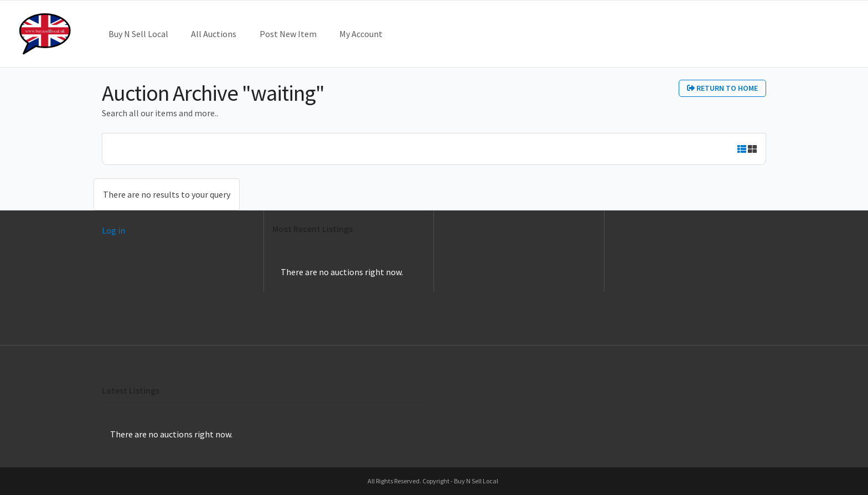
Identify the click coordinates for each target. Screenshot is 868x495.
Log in (113, 230)
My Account (361, 34)
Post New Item (288, 34)
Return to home (722, 88)
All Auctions (214, 34)
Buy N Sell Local (138, 34)
